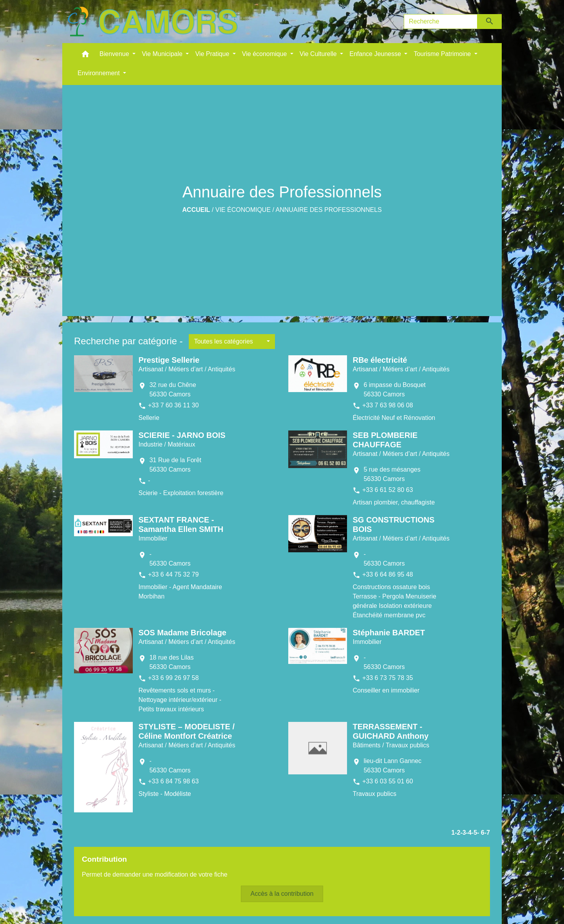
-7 (487, 833)
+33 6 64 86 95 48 (388, 574)
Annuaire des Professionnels (329, 210)
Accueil (196, 210)
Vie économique (243, 210)
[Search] (441, 22)
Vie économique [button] (265, 54)
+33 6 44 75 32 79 (173, 574)
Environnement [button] (99, 73)
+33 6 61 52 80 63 (388, 490)
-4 (469, 833)
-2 (457, 833)
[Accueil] (152, 22)
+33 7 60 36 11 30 (173, 405)
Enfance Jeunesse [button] (376, 54)
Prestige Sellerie (169, 360)
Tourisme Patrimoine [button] (443, 54)
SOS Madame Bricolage (182, 633)
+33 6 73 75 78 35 (388, 678)
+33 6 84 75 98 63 (173, 781)
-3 (463, 833)
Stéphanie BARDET (389, 633)
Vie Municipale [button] (163, 54)
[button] (85, 56)
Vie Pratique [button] (213, 54)
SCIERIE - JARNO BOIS (182, 435)
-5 (474, 833)
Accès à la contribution (282, 894)
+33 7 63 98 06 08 (388, 405)
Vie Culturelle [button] (319, 54)
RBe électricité (380, 360)
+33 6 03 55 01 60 (388, 781)
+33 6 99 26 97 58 (173, 678)
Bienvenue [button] (115, 54)
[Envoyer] (490, 22)
